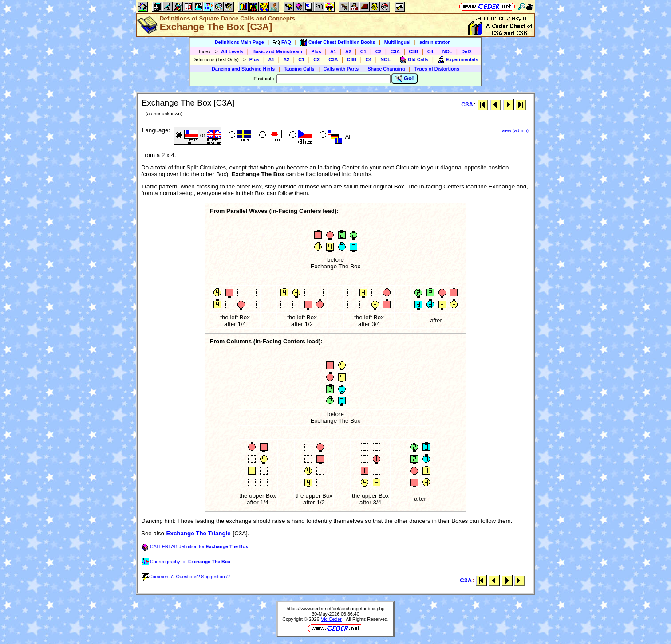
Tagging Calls (299, 69)
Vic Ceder (331, 619)
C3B (413, 51)
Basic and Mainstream (277, 51)
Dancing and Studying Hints (243, 69)
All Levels (232, 51)
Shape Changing (386, 69)
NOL (448, 51)
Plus (316, 51)
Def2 (467, 51)
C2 (379, 51)
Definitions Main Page (239, 42)
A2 (348, 51)
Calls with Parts (341, 69)
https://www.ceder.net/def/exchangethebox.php (336, 609)
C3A (395, 51)
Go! (405, 79)
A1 (333, 51)
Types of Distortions (437, 69)
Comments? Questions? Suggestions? (186, 577)
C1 (363, 51)
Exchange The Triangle (199, 533)
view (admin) (515, 130)
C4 (430, 51)
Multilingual (397, 42)
